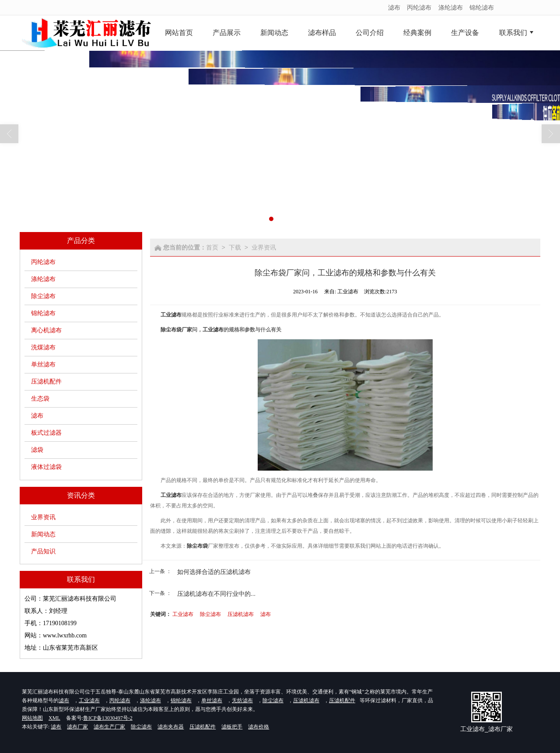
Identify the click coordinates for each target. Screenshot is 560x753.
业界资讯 (43, 517)
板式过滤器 (46, 433)
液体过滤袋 (46, 467)
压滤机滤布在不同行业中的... (217, 594)
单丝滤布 (43, 364)
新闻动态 (43, 534)
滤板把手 (232, 727)
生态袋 (40, 399)
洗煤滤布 (43, 347)
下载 (235, 247)
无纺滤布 (242, 700)
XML (54, 718)
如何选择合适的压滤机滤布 (214, 572)
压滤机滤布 (241, 614)
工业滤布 (183, 614)
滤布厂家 (77, 727)
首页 (212, 247)
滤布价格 (259, 727)
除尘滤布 (43, 296)
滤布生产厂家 (109, 727)
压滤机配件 (46, 382)
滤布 (394, 7)
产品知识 (43, 551)
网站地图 (32, 718)
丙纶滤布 (419, 7)
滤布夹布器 (171, 727)
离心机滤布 (46, 330)
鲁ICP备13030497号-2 (108, 718)
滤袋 (37, 450)
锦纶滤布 (482, 7)
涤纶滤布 (451, 7)
